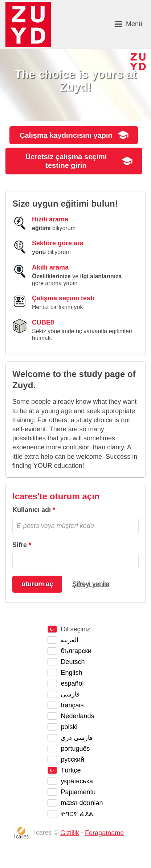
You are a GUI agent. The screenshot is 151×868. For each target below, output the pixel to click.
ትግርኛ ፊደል (77, 814)
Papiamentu (78, 792)
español (72, 683)
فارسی (70, 694)
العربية (70, 640)
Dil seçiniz (75, 629)
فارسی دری (77, 738)
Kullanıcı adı (32, 510)
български (76, 651)
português (75, 749)
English (71, 673)
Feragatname (104, 833)
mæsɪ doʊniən (82, 803)
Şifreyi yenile (91, 584)
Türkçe (71, 770)
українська (77, 781)
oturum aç (37, 584)
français (72, 705)
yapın (66, 135)
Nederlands (77, 716)
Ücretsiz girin (66, 161)
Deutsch (73, 662)
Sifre (20, 545)
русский (72, 759)
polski (69, 727)
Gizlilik (70, 833)
